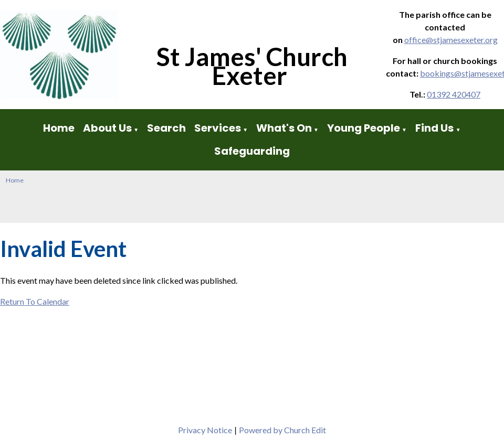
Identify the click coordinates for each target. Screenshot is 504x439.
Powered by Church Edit (282, 430)
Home (59, 128)
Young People (364, 128)
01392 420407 (454, 94)
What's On (284, 128)
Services (218, 128)
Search (166, 128)
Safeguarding (252, 151)
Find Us (435, 128)
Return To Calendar (35, 301)
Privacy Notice (205, 430)
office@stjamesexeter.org (451, 40)
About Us (107, 128)
